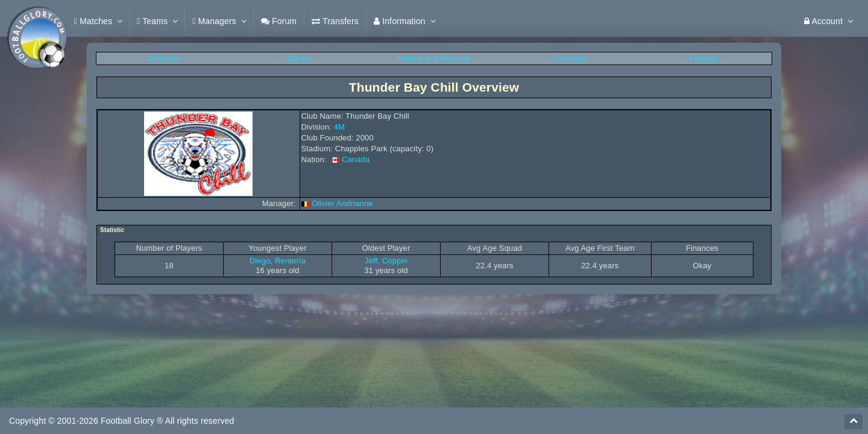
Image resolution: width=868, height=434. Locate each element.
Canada (356, 159)
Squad (299, 58)
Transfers (569, 58)
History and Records (434, 58)
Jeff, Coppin (386, 261)
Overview (164, 58)
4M (339, 127)
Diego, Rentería (278, 261)
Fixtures (704, 58)
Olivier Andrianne (342, 203)
